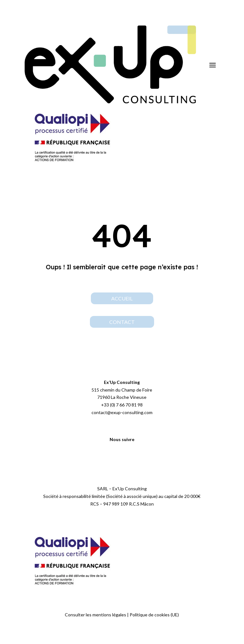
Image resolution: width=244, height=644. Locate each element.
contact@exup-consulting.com (122, 412)
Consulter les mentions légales (95, 615)
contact (122, 322)
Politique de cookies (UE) (154, 615)
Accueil (122, 298)
